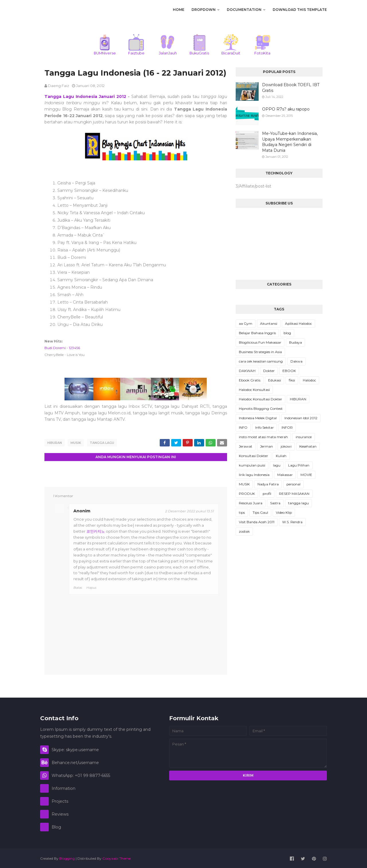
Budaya (295, 342)
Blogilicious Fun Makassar (260, 342)
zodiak (244, 531)
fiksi (292, 380)
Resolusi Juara (251, 503)
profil (267, 494)
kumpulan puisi (252, 465)
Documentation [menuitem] (244, 10)
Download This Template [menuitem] (300, 10)
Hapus (91, 587)
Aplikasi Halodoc (298, 323)
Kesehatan (308, 446)
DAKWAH (247, 371)
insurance (304, 437)
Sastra (275, 503)
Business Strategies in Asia (260, 352)
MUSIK (76, 443)
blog (287, 333)
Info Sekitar (264, 427)
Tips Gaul (260, 512)
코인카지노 (96, 530)
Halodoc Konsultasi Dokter (260, 399)
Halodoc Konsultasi (254, 390)
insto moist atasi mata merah (263, 437)
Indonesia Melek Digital (258, 418)
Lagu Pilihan (299, 465)
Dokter (269, 371)
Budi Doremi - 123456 (62, 348)
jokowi (286, 446)
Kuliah (281, 456)
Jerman (267, 446)
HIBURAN (55, 443)
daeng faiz (58, 86)
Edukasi (275, 380)
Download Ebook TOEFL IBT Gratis (291, 88)
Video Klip (284, 512)
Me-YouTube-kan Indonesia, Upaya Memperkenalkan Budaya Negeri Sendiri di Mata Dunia (290, 142)
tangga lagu (102, 443)
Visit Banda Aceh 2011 (257, 522)
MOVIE (306, 475)
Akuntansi (269, 323)
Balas (78, 587)
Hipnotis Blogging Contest (261, 409)
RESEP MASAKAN (294, 494)
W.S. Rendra (292, 522)
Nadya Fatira (268, 484)
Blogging (67, 858)
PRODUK (247, 494)
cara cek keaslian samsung (261, 361)
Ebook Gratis (250, 380)
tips (242, 512)
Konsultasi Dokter (253, 456)
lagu (277, 465)
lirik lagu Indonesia (254, 475)
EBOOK (289, 371)
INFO (243, 427)
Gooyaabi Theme (117, 858)
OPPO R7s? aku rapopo (286, 109)
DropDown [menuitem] (204, 10)
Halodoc (309, 380)
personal (293, 484)
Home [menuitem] (179, 10)
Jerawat (246, 446)
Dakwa (296, 361)
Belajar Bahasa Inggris (257, 333)
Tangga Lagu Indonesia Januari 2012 (85, 97)
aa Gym (246, 323)
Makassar (285, 475)
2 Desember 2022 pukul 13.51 (190, 510)
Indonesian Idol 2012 (301, 418)
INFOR (287, 427)
